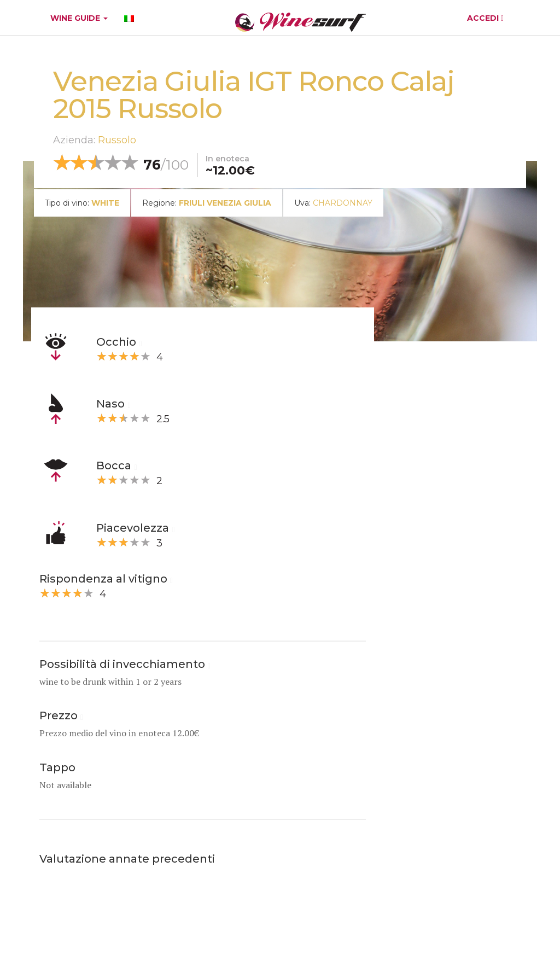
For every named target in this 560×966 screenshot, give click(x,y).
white (105, 203)
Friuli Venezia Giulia (225, 203)
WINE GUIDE (79, 18)
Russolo (117, 140)
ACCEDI (485, 18)
